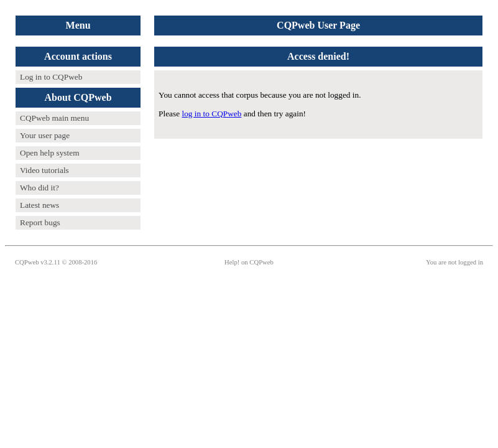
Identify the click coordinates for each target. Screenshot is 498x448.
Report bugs (40, 222)
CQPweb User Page (318, 25)
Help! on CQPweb (249, 262)
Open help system (50, 153)
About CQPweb (78, 97)
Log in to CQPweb (51, 77)
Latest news (39, 205)
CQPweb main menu (54, 118)
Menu (78, 25)
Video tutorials (44, 170)
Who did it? (39, 188)
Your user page (45, 135)
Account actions (78, 56)
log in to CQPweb (211, 114)
